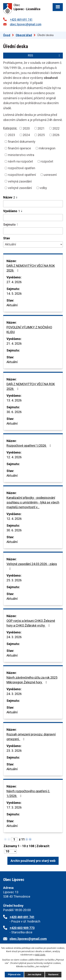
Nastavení (53, 975)
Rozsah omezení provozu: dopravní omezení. (31, 737)
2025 (41, 135)
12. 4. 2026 (14, 457)
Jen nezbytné (34, 975)
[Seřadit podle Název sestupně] (17, 198)
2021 (41, 128)
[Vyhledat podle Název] (33, 204)
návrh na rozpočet (20, 161)
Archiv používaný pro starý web (33, 861)
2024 (26, 135)
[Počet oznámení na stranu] (10, 851)
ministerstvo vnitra (21, 155)
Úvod (7, 35)
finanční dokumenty (22, 142)
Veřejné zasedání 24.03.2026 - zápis (32, 566)
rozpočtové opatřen (22, 168)
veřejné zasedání (20, 188)
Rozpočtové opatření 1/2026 (29, 446)
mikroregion (47, 148)
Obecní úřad (24, 35)
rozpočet (47, 161)
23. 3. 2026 (14, 751)
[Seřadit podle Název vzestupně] (17, 197)
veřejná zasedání (20, 181)
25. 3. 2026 (14, 580)
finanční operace (19, 148)
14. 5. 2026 (14, 294)
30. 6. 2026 (14, 412)
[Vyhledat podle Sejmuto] (33, 231)
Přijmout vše (14, 975)
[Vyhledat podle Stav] (33, 245)
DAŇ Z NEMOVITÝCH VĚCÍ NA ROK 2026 (31, 268)
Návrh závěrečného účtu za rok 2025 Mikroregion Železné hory (32, 680)
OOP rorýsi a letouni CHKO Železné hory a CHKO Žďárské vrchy (31, 623)
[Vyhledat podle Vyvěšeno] (33, 218)
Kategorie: (10, 128)
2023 (11, 135)
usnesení (50, 175)
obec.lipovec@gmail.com (26, 24)
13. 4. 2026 (14, 400)
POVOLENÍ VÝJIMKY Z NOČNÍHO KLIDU (29, 330)
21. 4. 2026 (14, 344)
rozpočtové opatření (22, 175)
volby (43, 188)
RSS (44, 55)
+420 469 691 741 (21, 20)
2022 (56, 128)
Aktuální (12, 305)
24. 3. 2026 (14, 637)
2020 (26, 128)
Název (9, 197)
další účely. (40, 955)
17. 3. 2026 (14, 807)
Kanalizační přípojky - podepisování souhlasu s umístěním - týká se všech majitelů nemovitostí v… (33, 502)
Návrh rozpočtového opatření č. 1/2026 (28, 793)
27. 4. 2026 (14, 282)
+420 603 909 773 (22, 928)
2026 (56, 135)
